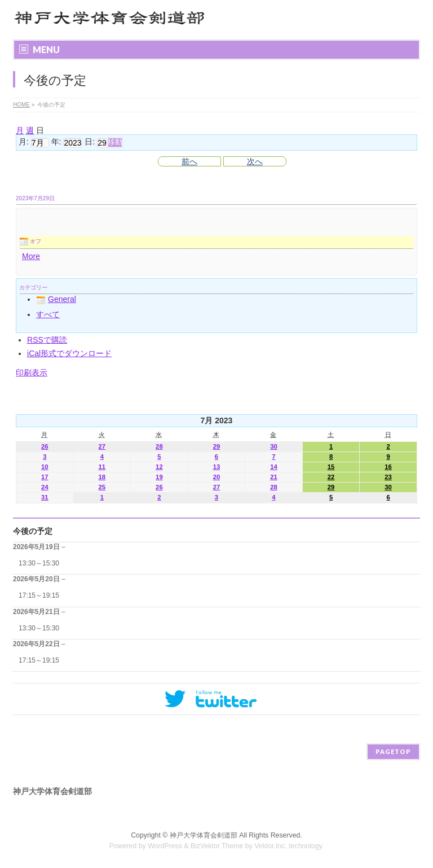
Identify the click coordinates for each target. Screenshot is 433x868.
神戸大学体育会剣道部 (204, 835)
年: (56, 142)
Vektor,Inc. (271, 846)
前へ (189, 161)
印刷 (32, 372)
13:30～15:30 (39, 563)
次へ (255, 161)
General (56, 299)
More (31, 256)
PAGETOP (393, 751)
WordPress (165, 846)
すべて (48, 314)
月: (24, 142)
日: (90, 142)
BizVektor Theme (217, 846)
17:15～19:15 (39, 595)
